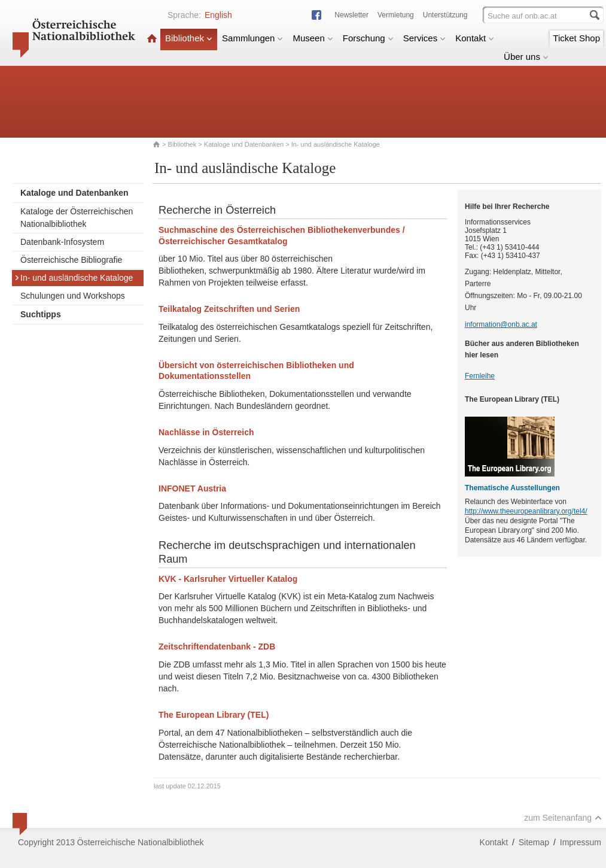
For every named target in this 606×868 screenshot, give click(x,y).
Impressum (581, 842)
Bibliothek (189, 38)
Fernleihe (480, 376)
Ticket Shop (576, 38)
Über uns (526, 57)
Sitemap (534, 842)
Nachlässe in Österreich (206, 432)
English (218, 15)
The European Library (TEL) (214, 715)
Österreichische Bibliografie (71, 260)
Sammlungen (252, 38)
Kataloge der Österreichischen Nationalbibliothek (77, 218)
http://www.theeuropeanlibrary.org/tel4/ (526, 511)
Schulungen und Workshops (73, 296)
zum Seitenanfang (563, 818)
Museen (313, 38)
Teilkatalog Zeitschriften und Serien (229, 309)
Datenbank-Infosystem (62, 242)
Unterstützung (445, 15)
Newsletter (351, 15)
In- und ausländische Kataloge (74, 278)
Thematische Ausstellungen (512, 488)
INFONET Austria (192, 488)
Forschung (368, 38)
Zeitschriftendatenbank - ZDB (217, 647)
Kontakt (475, 38)
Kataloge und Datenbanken (244, 144)
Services (425, 38)
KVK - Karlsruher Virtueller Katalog (228, 579)
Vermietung (396, 15)
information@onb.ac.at (501, 324)
